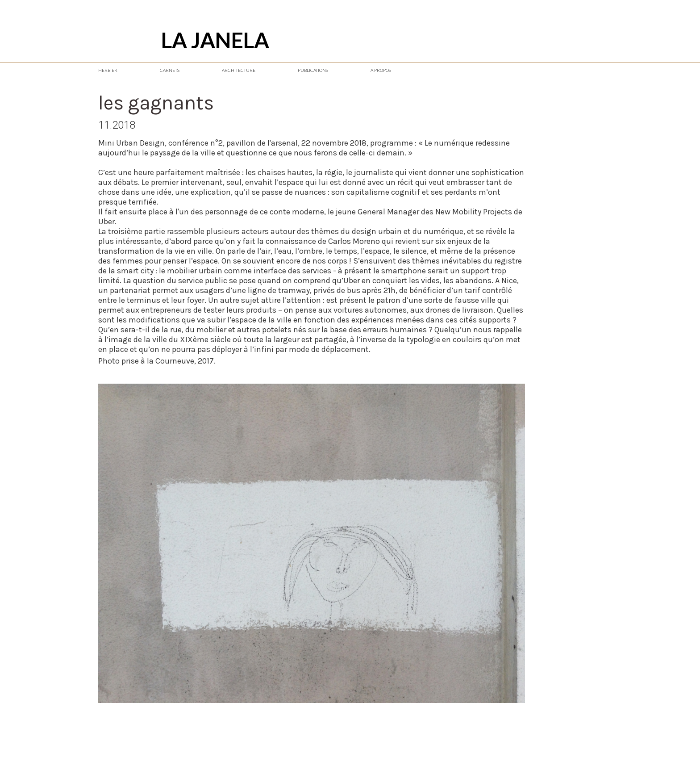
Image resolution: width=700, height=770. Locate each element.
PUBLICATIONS (313, 70)
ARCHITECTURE (239, 70)
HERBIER (108, 70)
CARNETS (170, 70)
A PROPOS (381, 70)
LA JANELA (215, 40)
